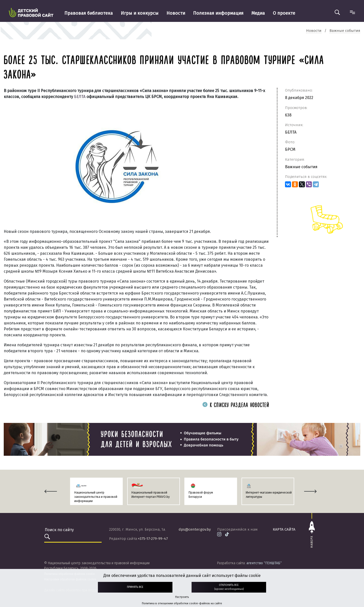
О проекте (284, 13)
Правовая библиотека (89, 13)
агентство (264, 563)
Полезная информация (218, 13)
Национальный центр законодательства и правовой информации (96, 497)
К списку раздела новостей (236, 405)
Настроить (182, 597)
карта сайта (284, 529)
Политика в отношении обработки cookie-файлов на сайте (182, 603)
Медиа (258, 13)
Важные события (301, 167)
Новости (176, 13)
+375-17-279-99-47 (153, 539)
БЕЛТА (80, 97)
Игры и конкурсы (140, 13)
